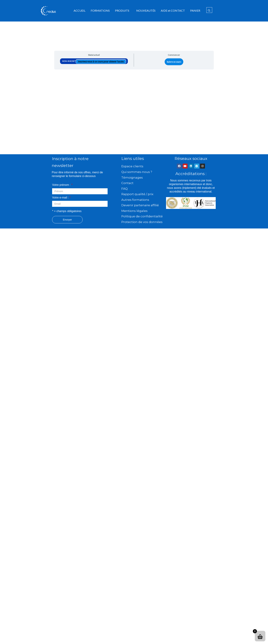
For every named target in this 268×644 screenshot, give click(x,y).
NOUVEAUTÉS (146, 10)
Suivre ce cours (174, 62)
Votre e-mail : (61, 198)
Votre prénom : (62, 185)
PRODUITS (122, 10)
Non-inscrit (69, 61)
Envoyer (67, 220)
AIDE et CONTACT (173, 10)
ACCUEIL (80, 10)
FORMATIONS (100, 10)
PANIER (195, 10)
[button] (123, 11)
